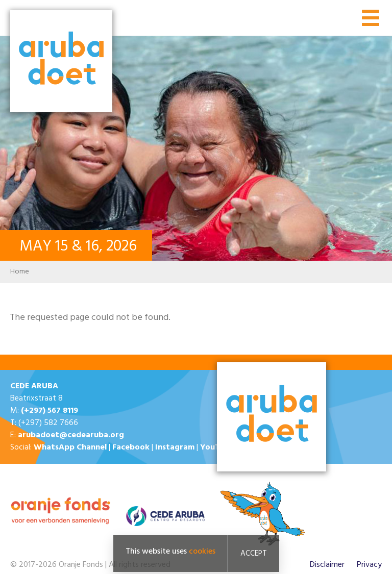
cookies (202, 552)
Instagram (175, 447)
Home (20, 272)
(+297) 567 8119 (50, 411)
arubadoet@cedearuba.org (71, 435)
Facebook (131, 447)
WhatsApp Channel (70, 447)
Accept (254, 554)
